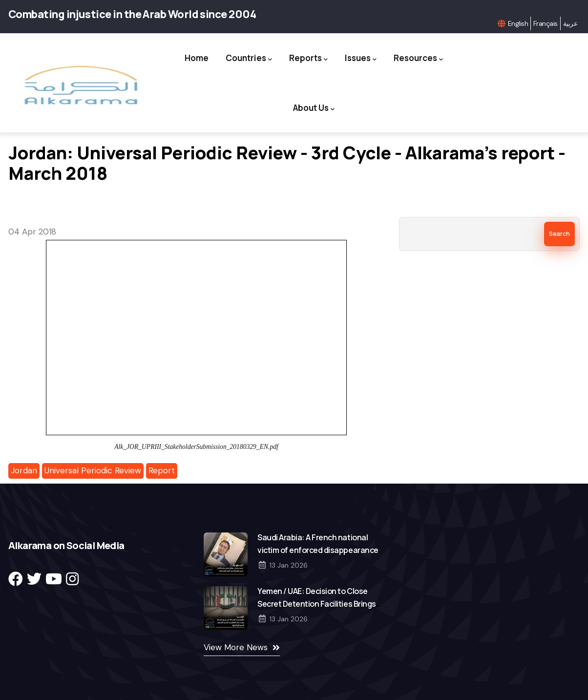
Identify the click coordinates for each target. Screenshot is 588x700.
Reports (308, 58)
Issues (361, 58)
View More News (236, 647)
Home (197, 58)
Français (546, 23)
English (518, 23)
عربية (570, 23)
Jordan (24, 470)
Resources (418, 58)
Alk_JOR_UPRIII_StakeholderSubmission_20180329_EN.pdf (196, 447)
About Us (314, 108)
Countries (249, 58)
